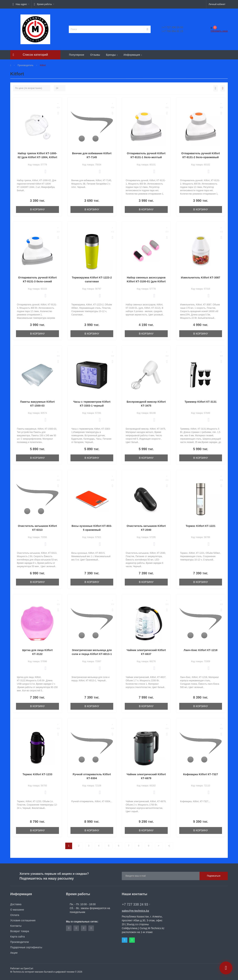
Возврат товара (20, 931)
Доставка (16, 904)
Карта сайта (17, 937)
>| (169, 846)
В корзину (37, 209)
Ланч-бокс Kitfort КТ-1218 (201, 650)
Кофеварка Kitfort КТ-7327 (201, 774)
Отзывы (95, 55)
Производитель (25, 65)
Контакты (16, 926)
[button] (21, 4)
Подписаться (214, 876)
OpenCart (28, 968)
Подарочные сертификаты (26, 947)
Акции (14, 953)
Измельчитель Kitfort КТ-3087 (201, 278)
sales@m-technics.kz (135, 911)
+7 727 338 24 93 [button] (136, 904)
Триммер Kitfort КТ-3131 (201, 402)
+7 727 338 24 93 (172, 27)
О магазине (17, 910)
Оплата (15, 915)
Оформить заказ (219, 31)
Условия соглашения (23, 920)
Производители (20, 942)
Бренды (112, 55)
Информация (133, 55)
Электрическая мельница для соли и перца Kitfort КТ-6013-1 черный (92, 654)
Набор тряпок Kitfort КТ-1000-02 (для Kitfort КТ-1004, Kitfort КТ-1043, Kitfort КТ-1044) (37, 157)
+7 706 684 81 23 (172, 31)
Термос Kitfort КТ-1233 (37, 774)
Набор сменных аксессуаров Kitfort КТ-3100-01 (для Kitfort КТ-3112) (146, 281)
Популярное (77, 55)
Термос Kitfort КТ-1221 (201, 526)
